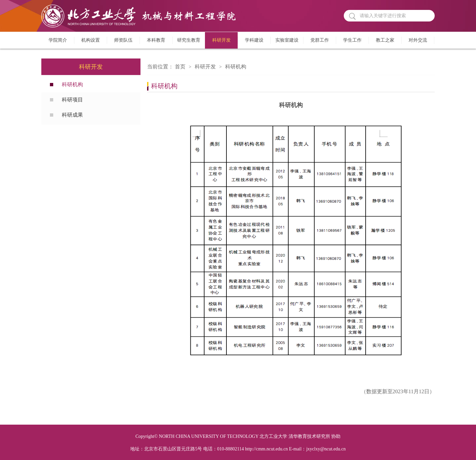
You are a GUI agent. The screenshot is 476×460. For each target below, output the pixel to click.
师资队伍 (123, 40)
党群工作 (320, 40)
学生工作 (352, 40)
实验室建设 (287, 40)
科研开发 (221, 40)
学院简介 (58, 40)
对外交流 (418, 40)
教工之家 (385, 40)
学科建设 (254, 40)
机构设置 (91, 40)
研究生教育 (189, 40)
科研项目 (72, 100)
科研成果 (72, 115)
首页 (180, 67)
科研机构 (72, 84)
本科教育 (156, 40)
